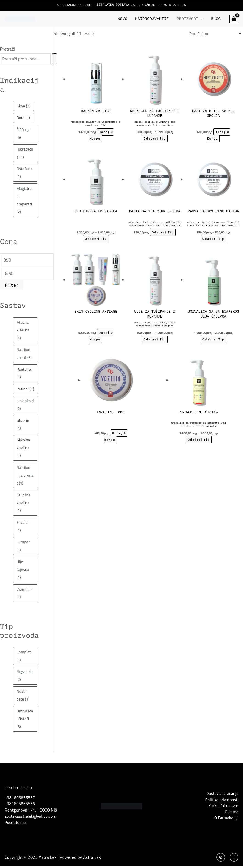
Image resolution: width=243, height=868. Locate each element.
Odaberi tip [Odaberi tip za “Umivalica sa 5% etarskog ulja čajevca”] (213, 340)
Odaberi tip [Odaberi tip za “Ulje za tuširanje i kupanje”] (155, 340)
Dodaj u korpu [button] (101, 136)
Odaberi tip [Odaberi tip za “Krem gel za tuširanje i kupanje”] (155, 140)
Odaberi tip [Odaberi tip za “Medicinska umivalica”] (96, 240)
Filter (12, 285)
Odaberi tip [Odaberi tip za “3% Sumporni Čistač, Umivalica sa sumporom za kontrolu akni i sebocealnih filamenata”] (199, 441)
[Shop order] (212, 34)
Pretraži (7, 49)
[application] (201, 19)
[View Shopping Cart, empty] (234, 19)
